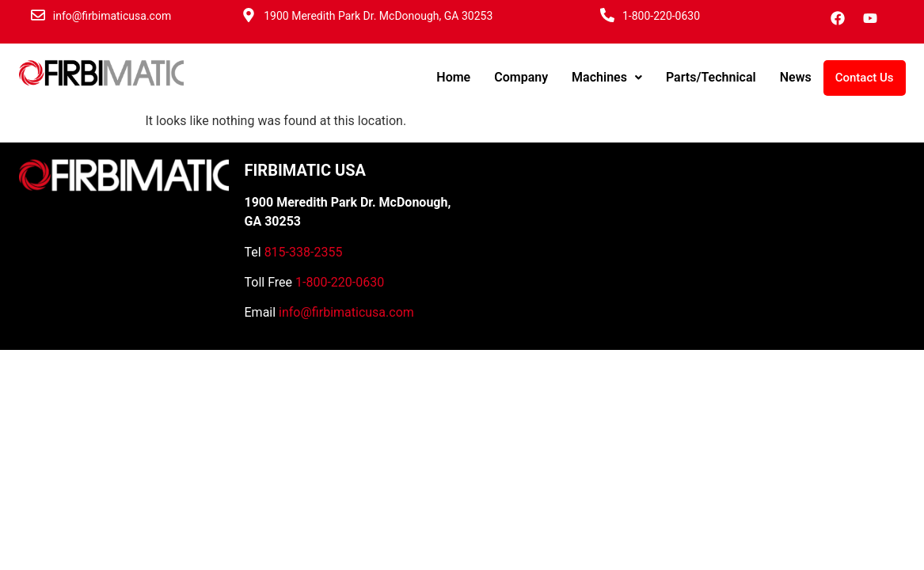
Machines (607, 77)
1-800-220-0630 (661, 16)
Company (521, 77)
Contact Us (865, 78)
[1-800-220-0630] (607, 15)
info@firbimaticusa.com (112, 16)
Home (453, 77)
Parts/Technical (711, 77)
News (796, 77)
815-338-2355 (304, 252)
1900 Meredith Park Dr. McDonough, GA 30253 (378, 16)
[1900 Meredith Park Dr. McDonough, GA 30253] (249, 15)
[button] (607, 78)
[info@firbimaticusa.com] (38, 15)
